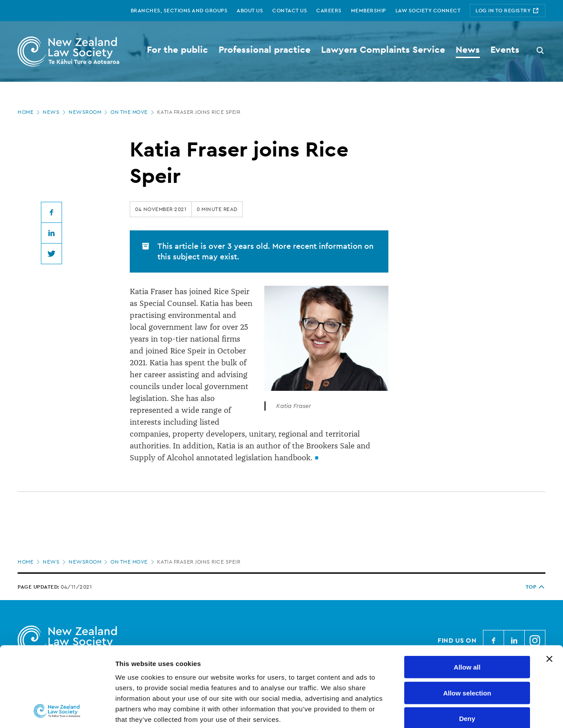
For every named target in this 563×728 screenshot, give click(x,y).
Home (29, 112)
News (55, 112)
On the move (133, 112)
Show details (462, 711)
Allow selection (467, 618)
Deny (467, 644)
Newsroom (89, 112)
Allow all (467, 592)
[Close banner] (549, 584)
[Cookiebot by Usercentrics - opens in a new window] (57, 711)
